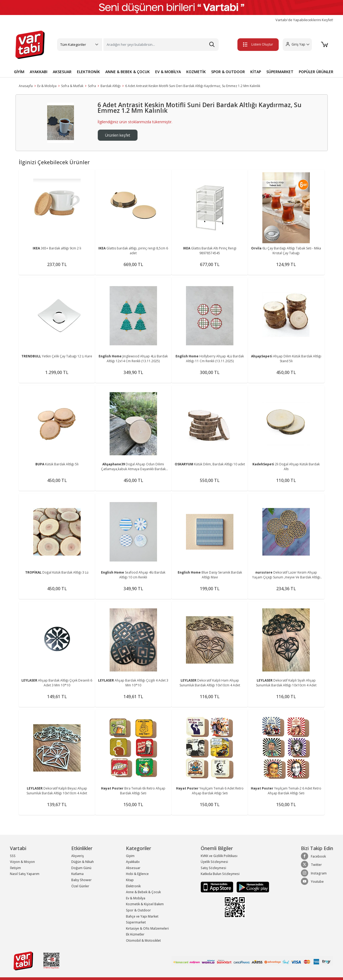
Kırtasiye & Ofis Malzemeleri (147, 928)
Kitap (130, 880)
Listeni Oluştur (257, 44)
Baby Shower (81, 880)
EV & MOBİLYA (168, 72)
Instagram (314, 873)
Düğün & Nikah (83, 862)
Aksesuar (133, 868)
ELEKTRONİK (88, 72)
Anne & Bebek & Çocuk (143, 892)
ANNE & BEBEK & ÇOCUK (128, 72)
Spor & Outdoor (138, 910)
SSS (13, 856)
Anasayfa (26, 86)
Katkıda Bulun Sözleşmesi (220, 874)
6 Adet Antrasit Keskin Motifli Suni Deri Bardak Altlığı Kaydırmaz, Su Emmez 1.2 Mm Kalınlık (193, 86)
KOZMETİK (196, 72)
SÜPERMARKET (280, 72)
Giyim (130, 856)
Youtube (312, 881)
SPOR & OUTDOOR (228, 72)
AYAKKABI (39, 72)
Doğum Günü (81, 868)
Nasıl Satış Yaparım (25, 874)
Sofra (92, 86)
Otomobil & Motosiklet (143, 940)
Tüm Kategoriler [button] (73, 44)
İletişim (15, 868)
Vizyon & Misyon (22, 862)
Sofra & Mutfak (72, 86)
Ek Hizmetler (135, 934)
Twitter (311, 865)
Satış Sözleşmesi (213, 868)
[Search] (161, 45)
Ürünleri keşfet (118, 135)
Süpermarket (136, 922)
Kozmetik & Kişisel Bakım (145, 904)
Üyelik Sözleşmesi (214, 862)
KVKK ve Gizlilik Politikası (219, 856)
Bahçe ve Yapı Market (142, 916)
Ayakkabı (133, 862)
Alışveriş (78, 856)
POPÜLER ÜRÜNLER (316, 72)
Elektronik (133, 886)
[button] (296, 45)
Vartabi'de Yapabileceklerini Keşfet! (304, 20)
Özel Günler (80, 886)
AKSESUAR (62, 72)
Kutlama (77, 874)
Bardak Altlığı (111, 86)
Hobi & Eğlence (137, 874)
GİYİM (19, 72)
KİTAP (256, 72)
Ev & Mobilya (47, 86)
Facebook (313, 856)
